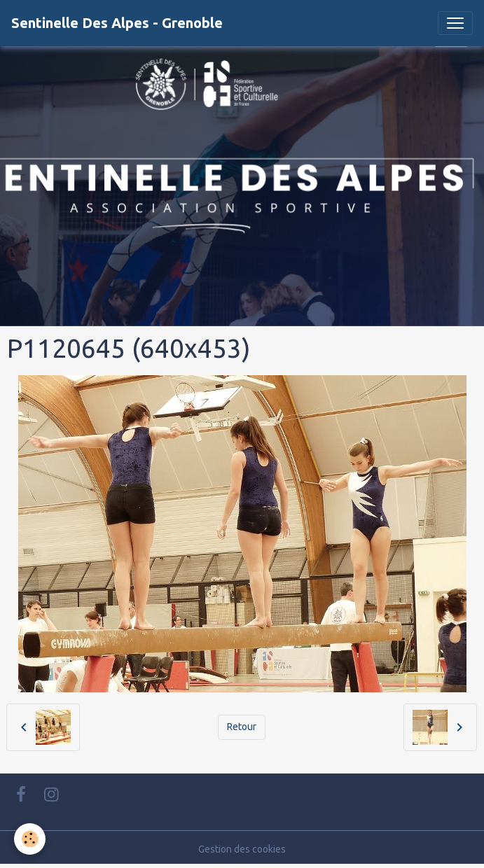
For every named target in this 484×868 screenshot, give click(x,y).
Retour (242, 727)
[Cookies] (30, 839)
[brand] (117, 23)
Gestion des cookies (242, 849)
